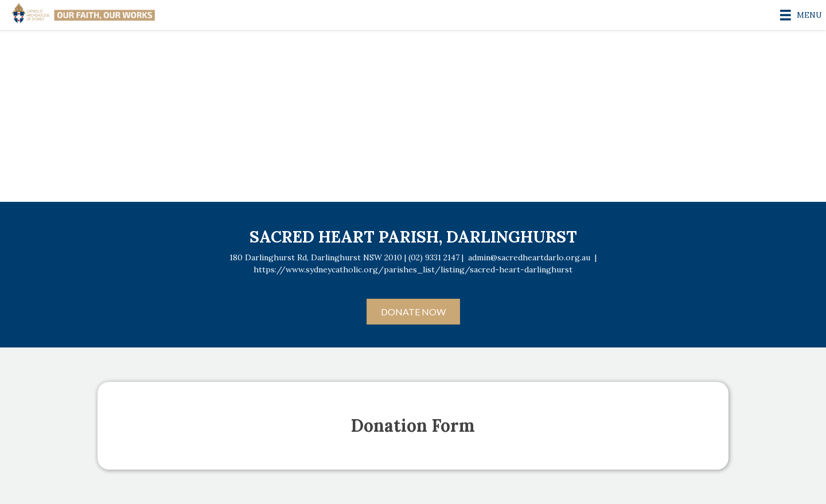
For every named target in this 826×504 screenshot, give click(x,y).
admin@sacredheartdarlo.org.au (529, 257)
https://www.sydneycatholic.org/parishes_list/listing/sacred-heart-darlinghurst (413, 269)
